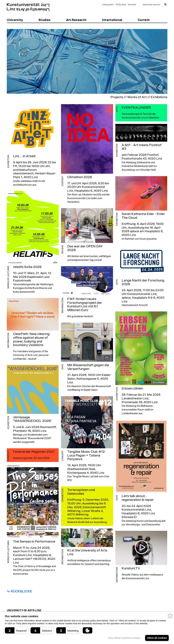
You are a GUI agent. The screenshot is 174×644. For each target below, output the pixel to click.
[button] (17, 630)
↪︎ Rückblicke (19, 591)
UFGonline (121, 5)
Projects (117, 97)
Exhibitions (159, 97)
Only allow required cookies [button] (124, 638)
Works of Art (137, 97)
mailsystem (108, 5)
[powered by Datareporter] (170, 618)
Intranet (132, 5)
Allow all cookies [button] (157, 638)
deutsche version (151, 5)
